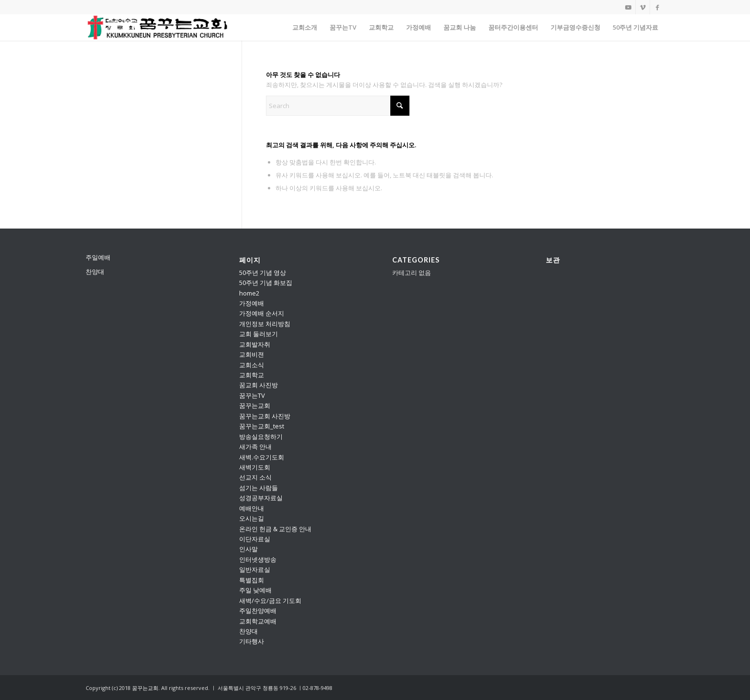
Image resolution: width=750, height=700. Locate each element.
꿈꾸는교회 (255, 405)
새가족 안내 (255, 447)
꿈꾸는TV (252, 395)
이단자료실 (255, 539)
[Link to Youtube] (628, 7)
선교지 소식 (255, 477)
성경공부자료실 (261, 498)
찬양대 (95, 272)
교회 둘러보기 (259, 334)
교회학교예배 (258, 621)
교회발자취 (255, 344)
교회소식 (252, 365)
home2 (249, 293)
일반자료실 (255, 569)
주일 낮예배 (255, 590)
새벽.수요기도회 (262, 457)
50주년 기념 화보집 (266, 283)
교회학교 (252, 375)
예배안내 (252, 508)
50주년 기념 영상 (263, 273)
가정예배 (252, 303)
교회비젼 (252, 354)
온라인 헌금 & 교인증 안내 (275, 529)
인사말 (248, 549)
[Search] (338, 106)
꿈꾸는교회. (146, 688)
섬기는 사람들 (259, 488)
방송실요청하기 (261, 437)
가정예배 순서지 (262, 313)
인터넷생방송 (258, 559)
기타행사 (252, 641)
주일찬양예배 (258, 611)
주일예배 (98, 257)
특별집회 (252, 580)
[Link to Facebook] (657, 7)
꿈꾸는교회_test (262, 426)
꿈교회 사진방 (259, 385)
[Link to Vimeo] (643, 7)
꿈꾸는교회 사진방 (265, 416)
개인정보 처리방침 (265, 324)
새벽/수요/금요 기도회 (270, 601)
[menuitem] (305, 27)
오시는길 (252, 518)
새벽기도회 (255, 467)
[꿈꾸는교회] (158, 27)
